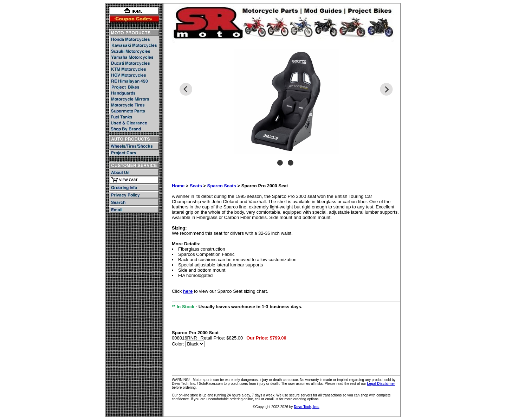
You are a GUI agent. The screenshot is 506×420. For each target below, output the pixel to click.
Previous (186, 89)
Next (386, 89)
